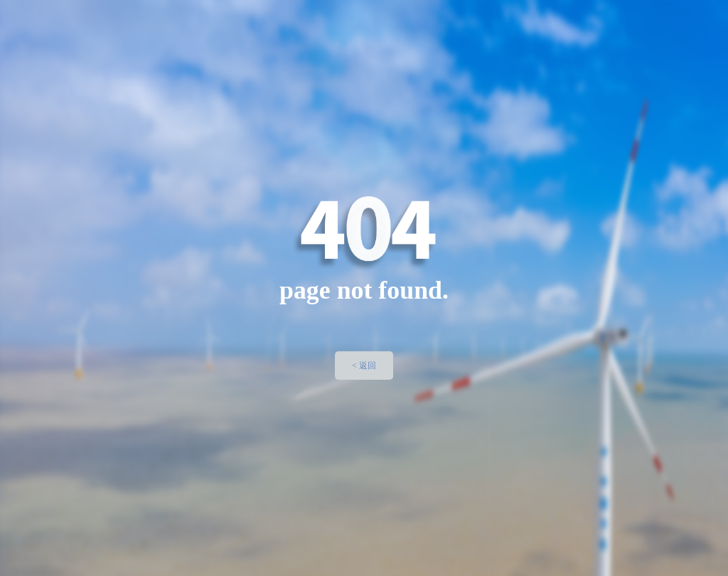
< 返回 (364, 366)
